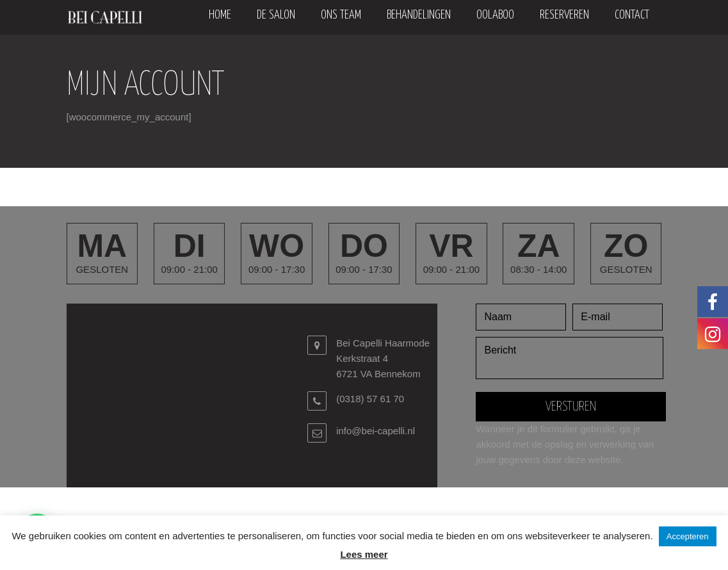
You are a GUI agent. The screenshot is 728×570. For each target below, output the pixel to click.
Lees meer (364, 554)
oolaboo (495, 15)
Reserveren (564, 15)
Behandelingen (419, 15)
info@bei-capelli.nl (376, 431)
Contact (632, 15)
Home (220, 15)
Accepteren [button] (688, 536)
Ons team (341, 15)
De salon (276, 15)
